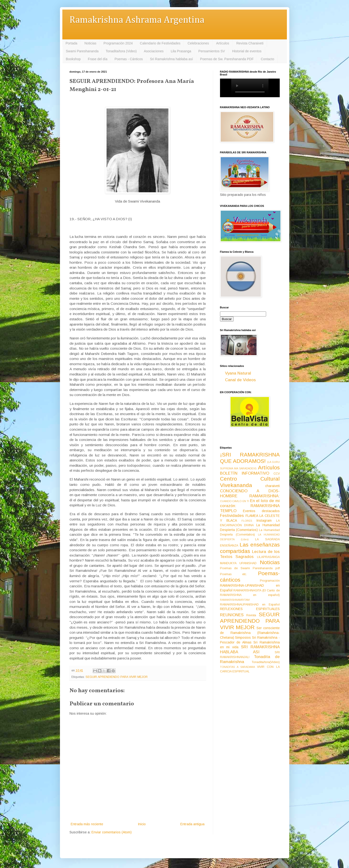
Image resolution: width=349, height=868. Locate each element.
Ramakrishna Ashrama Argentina (137, 20)
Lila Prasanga (181, 51)
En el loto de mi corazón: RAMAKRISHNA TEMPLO (250, 506)
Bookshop (73, 59)
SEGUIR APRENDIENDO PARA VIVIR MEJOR (117, 677)
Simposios (243, 638)
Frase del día (98, 59)
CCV (277, 474)
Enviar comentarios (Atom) (112, 832)
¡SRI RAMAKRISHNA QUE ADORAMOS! (250, 458)
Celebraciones (198, 43)
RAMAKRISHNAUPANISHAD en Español (250, 605)
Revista (251, 615)
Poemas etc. (234, 574)
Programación (270, 581)
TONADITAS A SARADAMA (237, 667)
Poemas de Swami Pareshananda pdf (250, 568)
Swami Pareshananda (82, 51)
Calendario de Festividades (160, 43)
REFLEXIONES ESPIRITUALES (250, 609)
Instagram (264, 520)
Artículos (223, 43)
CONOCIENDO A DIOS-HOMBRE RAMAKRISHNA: (250, 493)
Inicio (142, 824)
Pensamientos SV (212, 51)
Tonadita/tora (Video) (121, 51)
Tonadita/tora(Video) (266, 662)
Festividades (232, 516)
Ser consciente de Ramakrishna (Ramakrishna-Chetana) (250, 633)
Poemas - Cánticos (129, 59)
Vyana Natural (238, 373)
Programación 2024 (118, 43)
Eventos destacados (261, 511)
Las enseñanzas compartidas (250, 548)
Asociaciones (154, 51)
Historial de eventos (247, 51)
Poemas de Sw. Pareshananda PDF (227, 59)
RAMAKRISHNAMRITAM (235, 600)
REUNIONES (232, 615)
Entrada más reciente (87, 824)
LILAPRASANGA (268, 557)
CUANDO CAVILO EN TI (235, 501)
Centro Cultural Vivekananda (250, 482)
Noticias (91, 43)
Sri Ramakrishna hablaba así (172, 59)
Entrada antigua (192, 824)
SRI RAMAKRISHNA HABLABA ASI (250, 649)
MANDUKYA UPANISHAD (238, 563)
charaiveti (272, 486)
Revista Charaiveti (250, 43)
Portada (72, 43)
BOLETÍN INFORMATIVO (245, 473)
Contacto (268, 59)
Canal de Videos (240, 380)
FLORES (247, 521)
